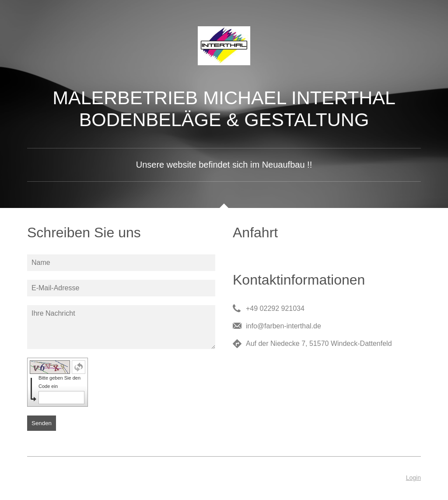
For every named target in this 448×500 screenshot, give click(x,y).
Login (413, 478)
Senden (42, 423)
